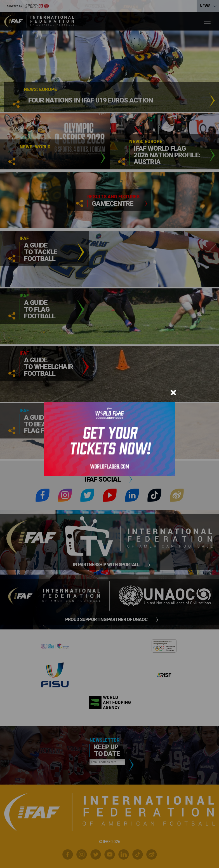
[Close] (173, 393)
